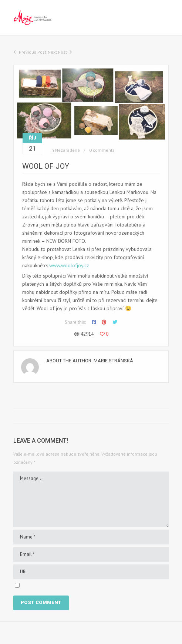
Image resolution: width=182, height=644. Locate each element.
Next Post (57, 52)
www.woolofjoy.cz (69, 265)
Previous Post (33, 52)
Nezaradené (68, 150)
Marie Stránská (113, 361)
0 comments (102, 150)
